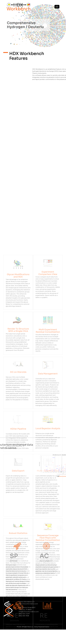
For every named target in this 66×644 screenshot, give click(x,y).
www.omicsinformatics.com (28, 618)
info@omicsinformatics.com (29, 626)
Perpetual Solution (44, 641)
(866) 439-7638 (24, 630)
